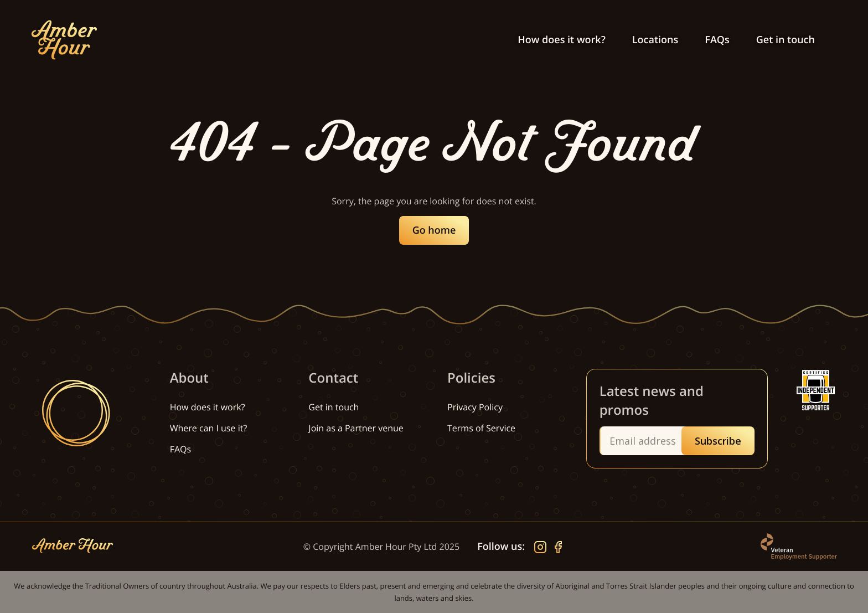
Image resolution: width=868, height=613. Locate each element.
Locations (655, 40)
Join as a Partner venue (356, 428)
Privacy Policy (475, 407)
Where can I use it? (209, 428)
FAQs (717, 40)
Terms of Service (481, 428)
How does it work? (562, 40)
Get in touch (786, 40)
